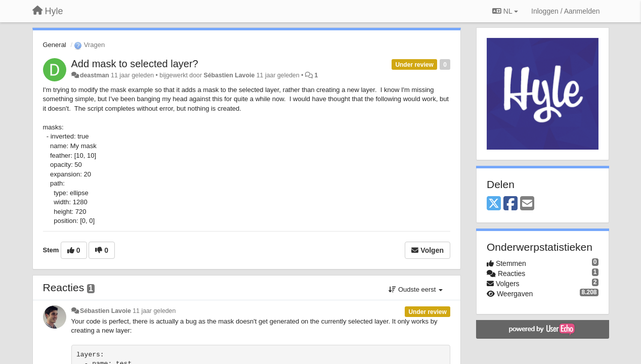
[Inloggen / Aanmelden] (565, 11)
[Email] (527, 204)
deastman (95, 75)
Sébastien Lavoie (229, 75)
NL (505, 11)
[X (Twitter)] (494, 204)
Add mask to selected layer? (135, 64)
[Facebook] (510, 204)
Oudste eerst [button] (416, 289)
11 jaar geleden (154, 311)
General (55, 45)
